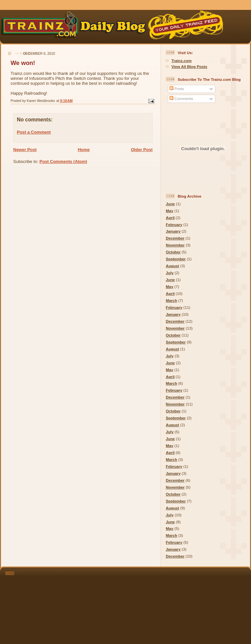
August (172, 266)
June (170, 204)
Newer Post (25, 150)
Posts (177, 89)
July (170, 273)
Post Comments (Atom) (63, 161)
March (171, 300)
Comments (181, 98)
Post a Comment (34, 132)
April (170, 218)
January (173, 231)
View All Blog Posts (189, 66)
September (176, 259)
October (173, 252)
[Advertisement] (135, 604)
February (174, 225)
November (175, 245)
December (175, 238)
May (170, 211)
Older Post (142, 150)
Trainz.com (181, 61)
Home (84, 150)
